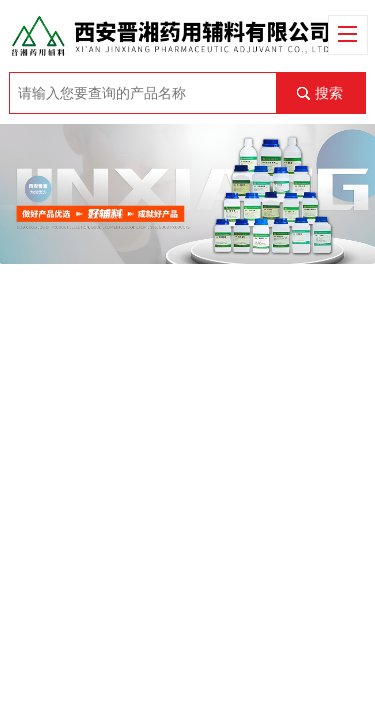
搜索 (329, 93)
